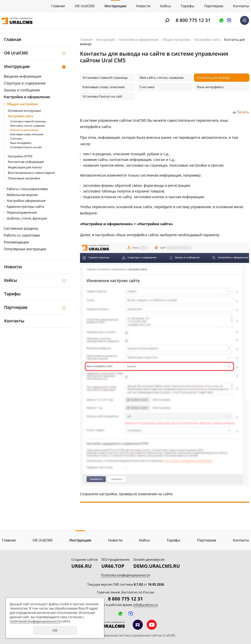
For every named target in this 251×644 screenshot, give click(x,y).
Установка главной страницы (28, 121)
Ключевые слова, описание (27, 134)
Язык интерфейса (21, 143)
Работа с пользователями (27, 189)
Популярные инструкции (25, 249)
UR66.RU (81, 566)
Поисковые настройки (24, 178)
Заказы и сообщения (22, 90)
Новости (143, 6)
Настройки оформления (26, 201)
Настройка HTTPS (20, 156)
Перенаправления (22, 212)
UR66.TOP (113, 566)
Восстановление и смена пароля (31, 173)
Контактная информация (26, 162)
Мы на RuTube (138, 625)
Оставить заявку (221, 20)
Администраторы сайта (25, 206)
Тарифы (188, 6)
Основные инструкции (24, 111)
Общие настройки (22, 104)
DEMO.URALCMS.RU (157, 566)
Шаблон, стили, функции (27, 218)
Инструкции (115, 6)
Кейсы (166, 6)
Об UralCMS (85, 6)
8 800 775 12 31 (193, 20)
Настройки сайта (20, 116)
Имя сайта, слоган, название (27, 126)
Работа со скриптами (22, 235)
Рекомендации (16, 242)
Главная (58, 6)
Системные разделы (21, 228)
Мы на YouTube (152, 625)
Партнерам (214, 6)
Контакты (241, 6)
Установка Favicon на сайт (26, 147)
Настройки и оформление (27, 97)
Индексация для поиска (25, 167)
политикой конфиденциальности (35, 621)
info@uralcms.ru (146, 605)
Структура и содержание (25, 83)
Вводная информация (22, 76)
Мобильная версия (22, 195)
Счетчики (16, 139)
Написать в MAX (229, 20)
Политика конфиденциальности (125, 575)
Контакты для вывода (24, 130)
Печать (243, 112)
